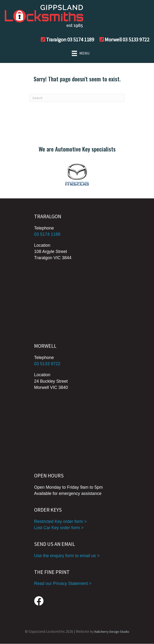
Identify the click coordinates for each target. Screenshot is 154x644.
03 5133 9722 (47, 364)
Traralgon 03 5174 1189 (70, 39)
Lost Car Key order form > (59, 528)
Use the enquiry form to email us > (67, 556)
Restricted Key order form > (60, 521)
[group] (77, 174)
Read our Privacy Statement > (63, 583)
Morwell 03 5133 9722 (127, 39)
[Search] (77, 98)
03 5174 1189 (47, 234)
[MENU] (77, 53)
